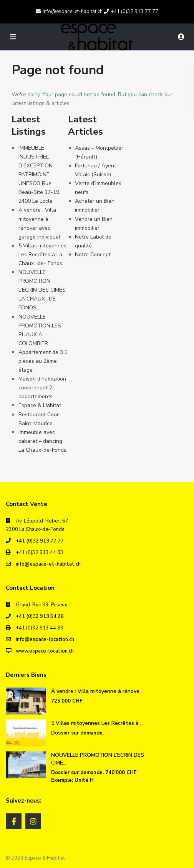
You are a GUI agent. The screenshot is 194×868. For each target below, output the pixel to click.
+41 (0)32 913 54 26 (40, 616)
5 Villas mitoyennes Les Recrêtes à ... (97, 723)
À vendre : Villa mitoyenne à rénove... (97, 691)
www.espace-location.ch (45, 651)
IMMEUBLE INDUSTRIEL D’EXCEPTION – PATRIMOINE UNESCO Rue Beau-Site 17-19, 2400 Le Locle (39, 175)
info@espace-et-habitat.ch (48, 564)
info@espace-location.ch (45, 639)
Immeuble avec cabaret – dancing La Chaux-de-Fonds (42, 441)
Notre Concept (93, 255)
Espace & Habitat (40, 405)
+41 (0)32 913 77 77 (40, 541)
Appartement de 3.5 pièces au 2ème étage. (43, 361)
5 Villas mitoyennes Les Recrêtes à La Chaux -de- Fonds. (42, 255)
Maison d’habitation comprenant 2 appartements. (42, 388)
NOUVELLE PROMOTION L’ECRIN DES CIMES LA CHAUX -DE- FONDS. (42, 290)
